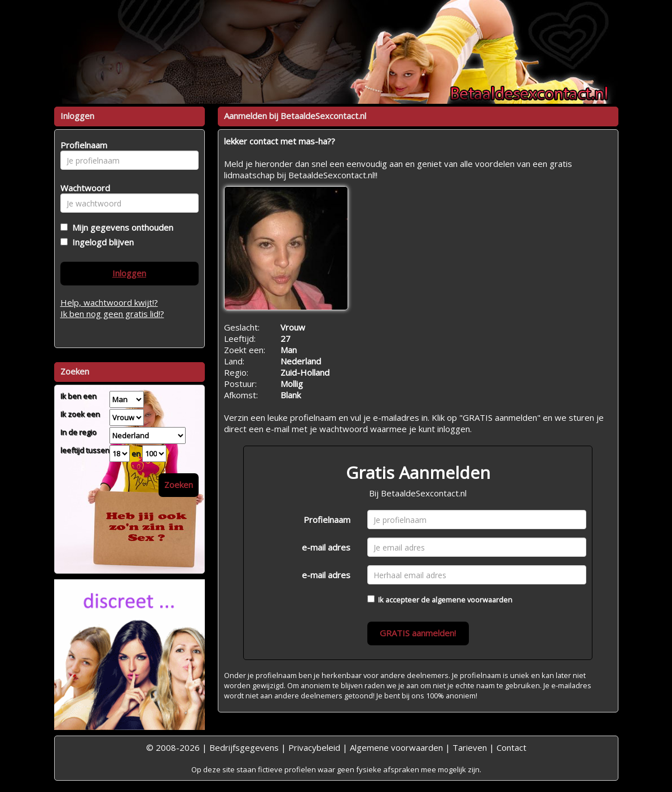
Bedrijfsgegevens (244, 747)
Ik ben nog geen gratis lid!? (112, 314)
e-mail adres (326, 547)
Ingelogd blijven (101, 242)
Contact (511, 747)
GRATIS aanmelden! (418, 633)
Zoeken (179, 485)
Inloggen (129, 273)
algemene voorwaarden (472, 600)
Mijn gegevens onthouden (120, 227)
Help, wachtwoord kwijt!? (109, 302)
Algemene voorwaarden (396, 747)
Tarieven (470, 747)
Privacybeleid (314, 747)
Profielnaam (327, 520)
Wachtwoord (82, 188)
